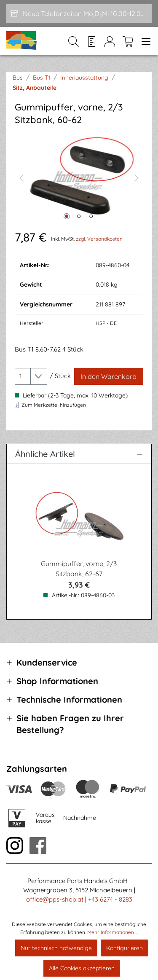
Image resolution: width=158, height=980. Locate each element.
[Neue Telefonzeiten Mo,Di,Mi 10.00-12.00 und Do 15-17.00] (79, 13)
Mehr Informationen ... (112, 932)
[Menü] (144, 41)
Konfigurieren (125, 948)
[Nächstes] (137, 177)
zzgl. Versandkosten (99, 239)
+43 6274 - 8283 (110, 899)
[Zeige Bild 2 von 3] (79, 216)
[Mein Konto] (110, 41)
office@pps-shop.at (55, 899)
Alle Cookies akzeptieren (82, 968)
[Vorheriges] (21, 177)
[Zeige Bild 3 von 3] (91, 216)
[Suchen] (74, 41)
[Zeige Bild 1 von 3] (67, 216)
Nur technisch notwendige (56, 948)
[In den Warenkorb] (109, 376)
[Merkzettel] (92, 41)
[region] (79, 177)
